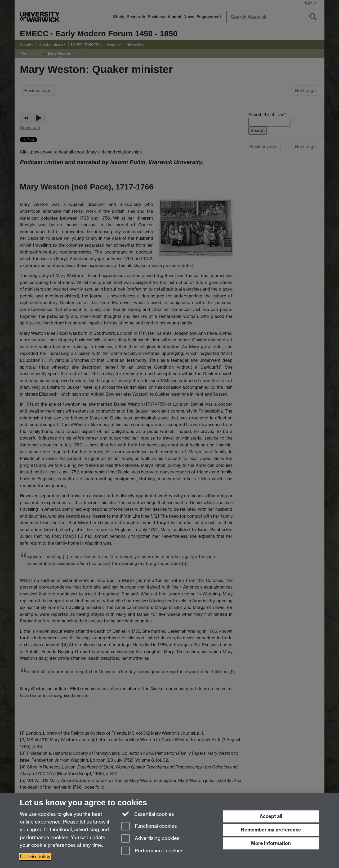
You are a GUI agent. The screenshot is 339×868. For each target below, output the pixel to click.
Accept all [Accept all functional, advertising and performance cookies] (271, 816)
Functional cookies (149, 827)
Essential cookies (148, 814)
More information (271, 843)
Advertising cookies (150, 839)
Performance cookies (152, 851)
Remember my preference (271, 830)
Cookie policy (35, 856)
